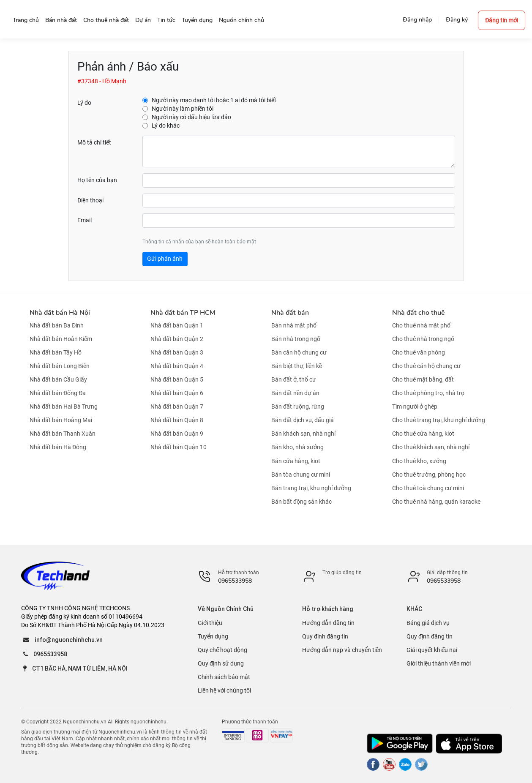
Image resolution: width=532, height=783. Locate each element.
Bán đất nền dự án (295, 393)
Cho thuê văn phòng (419, 352)
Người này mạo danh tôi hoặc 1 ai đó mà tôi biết (214, 100)
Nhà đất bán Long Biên (60, 366)
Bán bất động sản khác (301, 502)
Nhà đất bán (290, 313)
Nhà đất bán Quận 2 (177, 339)
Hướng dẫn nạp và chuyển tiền (342, 650)
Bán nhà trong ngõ (296, 339)
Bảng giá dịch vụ (428, 623)
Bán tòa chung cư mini (301, 475)
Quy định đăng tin (325, 636)
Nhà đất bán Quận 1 (177, 325)
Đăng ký (457, 20)
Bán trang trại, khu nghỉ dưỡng (311, 488)
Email (85, 220)
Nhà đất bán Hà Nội (60, 313)
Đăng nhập (417, 20)
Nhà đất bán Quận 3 (177, 352)
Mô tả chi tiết (94, 142)
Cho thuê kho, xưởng (419, 461)
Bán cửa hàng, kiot (296, 461)
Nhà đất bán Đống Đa (58, 393)
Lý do (84, 103)
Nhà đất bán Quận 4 (177, 366)
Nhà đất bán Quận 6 (177, 393)
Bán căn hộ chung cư (299, 352)
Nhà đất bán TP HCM (183, 313)
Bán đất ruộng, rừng (298, 407)
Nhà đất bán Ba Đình (57, 325)
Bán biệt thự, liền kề (297, 366)
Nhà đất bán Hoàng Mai (61, 420)
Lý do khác (166, 125)
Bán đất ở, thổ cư (294, 379)
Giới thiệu (210, 623)
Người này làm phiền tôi (183, 109)
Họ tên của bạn (97, 180)
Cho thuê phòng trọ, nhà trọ (428, 393)
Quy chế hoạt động (222, 650)
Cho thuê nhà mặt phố (421, 325)
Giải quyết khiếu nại (432, 650)
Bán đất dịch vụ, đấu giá (303, 420)
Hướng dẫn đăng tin (328, 623)
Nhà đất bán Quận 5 (177, 379)
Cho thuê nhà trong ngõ (423, 339)
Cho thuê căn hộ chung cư (426, 366)
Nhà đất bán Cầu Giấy (58, 379)
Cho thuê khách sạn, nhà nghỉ (431, 447)
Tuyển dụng (213, 636)
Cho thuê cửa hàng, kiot (423, 434)
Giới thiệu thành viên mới (439, 663)
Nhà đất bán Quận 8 (177, 420)
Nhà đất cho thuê (418, 313)
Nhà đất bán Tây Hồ (56, 352)
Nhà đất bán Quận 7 (177, 407)
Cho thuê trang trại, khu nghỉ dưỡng (439, 420)
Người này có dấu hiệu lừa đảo (191, 117)
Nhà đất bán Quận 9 (177, 434)
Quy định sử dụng (221, 663)
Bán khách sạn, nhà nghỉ (303, 434)
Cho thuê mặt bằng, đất (423, 379)
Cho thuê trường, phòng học (429, 475)
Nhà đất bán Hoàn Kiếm (61, 339)
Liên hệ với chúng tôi (224, 690)
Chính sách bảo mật (224, 677)
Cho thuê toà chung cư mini (428, 488)
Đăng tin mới (502, 20)
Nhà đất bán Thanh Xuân (63, 434)
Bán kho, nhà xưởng (297, 447)
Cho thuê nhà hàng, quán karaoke (436, 502)
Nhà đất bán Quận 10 (179, 447)
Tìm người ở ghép (415, 407)
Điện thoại (90, 200)
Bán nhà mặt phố (294, 325)
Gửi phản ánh (165, 259)
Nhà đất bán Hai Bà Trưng (64, 407)
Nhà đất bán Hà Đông (58, 447)
